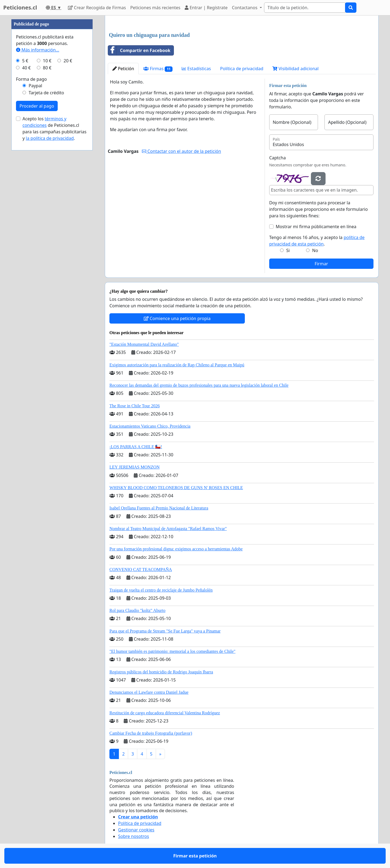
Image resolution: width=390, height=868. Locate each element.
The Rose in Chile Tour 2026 (135, 406)
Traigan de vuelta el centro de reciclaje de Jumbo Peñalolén (161, 590)
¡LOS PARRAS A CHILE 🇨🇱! (136, 447)
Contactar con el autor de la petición (181, 151)
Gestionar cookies (136, 830)
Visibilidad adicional (295, 69)
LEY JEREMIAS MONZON (134, 467)
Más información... (38, 50)
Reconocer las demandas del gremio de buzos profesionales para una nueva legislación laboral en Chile (199, 385)
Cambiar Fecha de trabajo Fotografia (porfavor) (151, 733)
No (315, 250)
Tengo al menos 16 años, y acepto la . (317, 241)
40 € (27, 68)
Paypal (35, 86)
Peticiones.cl (20, 7)
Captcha (277, 158)
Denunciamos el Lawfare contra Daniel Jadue (149, 692)
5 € (25, 61)
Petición (123, 69)
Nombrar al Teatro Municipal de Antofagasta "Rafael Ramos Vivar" (168, 529)
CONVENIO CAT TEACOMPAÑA (141, 569)
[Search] (305, 8)
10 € (47, 61)
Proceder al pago (37, 106)
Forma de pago (31, 79)
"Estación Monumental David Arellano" (144, 344)
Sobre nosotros (134, 836)
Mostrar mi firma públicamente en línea (316, 227)
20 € (68, 61)
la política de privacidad (50, 138)
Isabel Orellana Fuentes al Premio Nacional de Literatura (159, 508)
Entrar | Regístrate (206, 8)
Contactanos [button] (245, 8)
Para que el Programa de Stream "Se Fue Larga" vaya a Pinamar (165, 631)
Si (288, 250)
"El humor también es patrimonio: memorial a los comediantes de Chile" (172, 651)
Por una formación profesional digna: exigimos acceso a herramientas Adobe (176, 549)
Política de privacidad (242, 69)
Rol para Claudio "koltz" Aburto (137, 610)
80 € (47, 68)
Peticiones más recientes (155, 8)
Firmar (321, 264)
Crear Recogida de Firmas (97, 8)
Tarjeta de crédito (46, 93)
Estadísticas (196, 69)
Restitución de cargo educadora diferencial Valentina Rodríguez (165, 713)
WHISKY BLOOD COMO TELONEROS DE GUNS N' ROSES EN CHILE (176, 488)
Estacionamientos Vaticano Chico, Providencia (150, 426)
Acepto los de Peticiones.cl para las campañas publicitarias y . (54, 128)
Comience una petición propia (177, 318)
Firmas (158, 69)
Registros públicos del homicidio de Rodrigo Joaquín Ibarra (161, 672)
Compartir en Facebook (139, 50)
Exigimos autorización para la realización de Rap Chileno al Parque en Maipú (177, 365)
